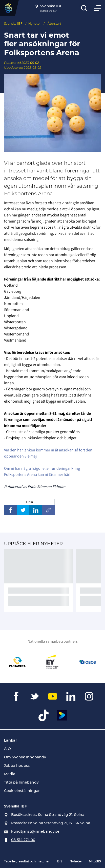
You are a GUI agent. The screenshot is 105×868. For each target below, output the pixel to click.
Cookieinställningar (22, 791)
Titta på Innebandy (21, 782)
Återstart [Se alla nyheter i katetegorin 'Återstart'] (54, 24)
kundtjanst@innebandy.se (35, 831)
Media (10, 774)
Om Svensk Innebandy (25, 757)
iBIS (59, 862)
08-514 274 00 (23, 840)
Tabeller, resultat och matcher (27, 862)
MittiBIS (95, 862)
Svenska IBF (13, 24)
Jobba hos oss (17, 766)
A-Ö (7, 749)
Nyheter (35, 24)
